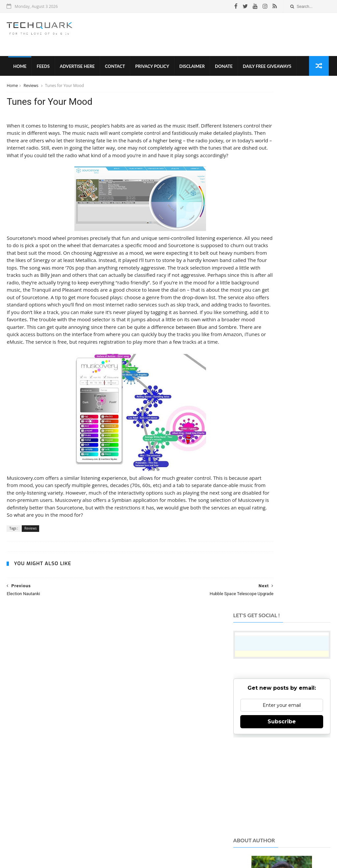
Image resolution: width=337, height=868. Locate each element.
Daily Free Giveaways (265, 69)
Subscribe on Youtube (281, 752)
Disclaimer (190, 69)
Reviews (32, 90)
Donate (222, 69)
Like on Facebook (281, 703)
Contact (113, 69)
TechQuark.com (136, 761)
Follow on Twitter (281, 720)
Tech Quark (93, 830)
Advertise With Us (204, 841)
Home (18, 69)
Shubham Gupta (195, 853)
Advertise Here (76, 69)
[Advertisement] (210, 36)
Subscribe (282, 197)
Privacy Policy (151, 69)
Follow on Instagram (281, 736)
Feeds (42, 69)
